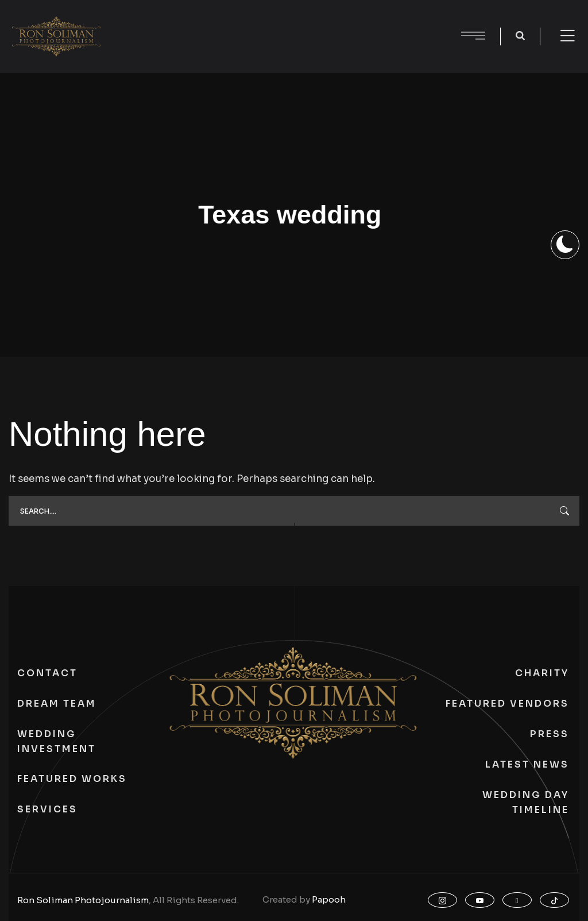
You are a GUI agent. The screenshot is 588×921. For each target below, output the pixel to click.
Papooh (329, 899)
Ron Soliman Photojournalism (83, 900)
